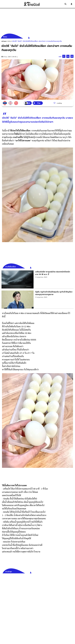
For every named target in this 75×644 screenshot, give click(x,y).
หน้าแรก (4, 41)
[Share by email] (72, 56)
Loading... (60, 103)
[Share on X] (68, 56)
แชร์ (60, 57)
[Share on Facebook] (64, 56)
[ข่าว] (9, 41)
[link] (37, 279)
